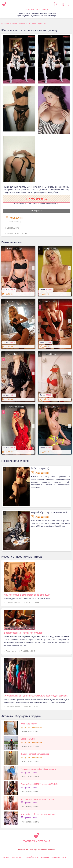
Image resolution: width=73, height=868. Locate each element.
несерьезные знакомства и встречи (38, 799)
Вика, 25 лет (49, 301)
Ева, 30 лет (12, 301)
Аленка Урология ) (29, 724)
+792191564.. (38, 199)
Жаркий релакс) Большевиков (35, 754)
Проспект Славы (30, 773)
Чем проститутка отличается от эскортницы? (27, 595)
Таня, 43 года (13, 354)
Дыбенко (9, 294)
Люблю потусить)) (40, 468)
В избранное (37, 211)
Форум (6, 857)
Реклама (45, 857)
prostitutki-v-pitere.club (36, 841)
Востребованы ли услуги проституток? (24, 633)
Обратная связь (59, 857)
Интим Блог (18, 857)
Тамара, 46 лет (51, 249)
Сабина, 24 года (15, 249)
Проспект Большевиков (33, 727)
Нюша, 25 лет (50, 354)
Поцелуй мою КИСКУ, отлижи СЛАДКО (39, 784)
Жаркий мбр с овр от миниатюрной (49, 512)
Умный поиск (32, 857)
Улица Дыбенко (15, 218)
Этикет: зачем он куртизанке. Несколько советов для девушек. (36, 696)
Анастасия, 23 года (16, 407)
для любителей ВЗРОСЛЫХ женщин (38, 814)
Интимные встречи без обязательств (38, 769)
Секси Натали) (28, 739)
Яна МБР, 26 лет (51, 407)
